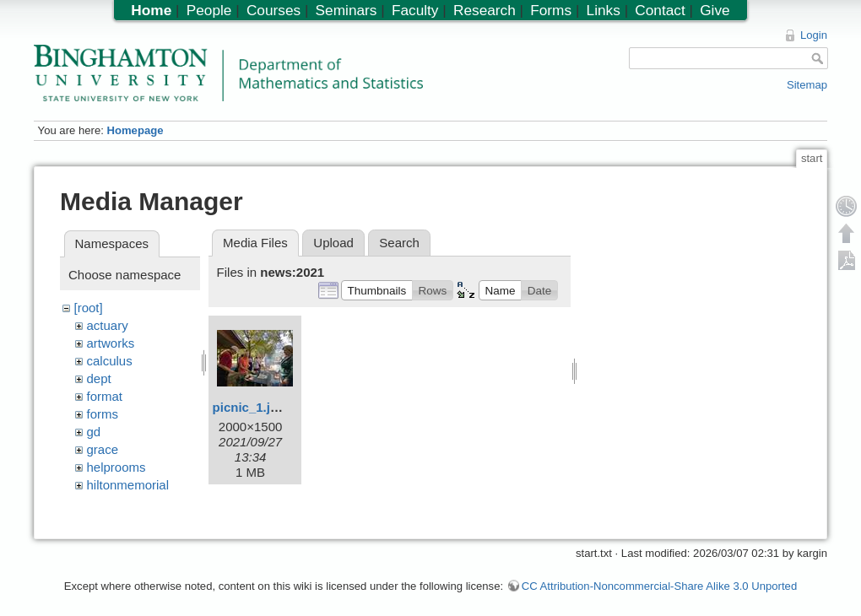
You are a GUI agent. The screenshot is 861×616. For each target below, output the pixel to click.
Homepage (135, 130)
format (105, 396)
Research (485, 10)
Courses (273, 10)
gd (94, 432)
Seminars (347, 10)
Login (814, 35)
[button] (377, 290)
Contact (660, 10)
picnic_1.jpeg (253, 407)
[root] (89, 308)
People (209, 10)
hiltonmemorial (128, 485)
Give (715, 10)
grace (103, 449)
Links (604, 10)
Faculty (415, 10)
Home (151, 10)
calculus (110, 361)
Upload (333, 243)
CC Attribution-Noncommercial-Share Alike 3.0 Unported (659, 578)
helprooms (116, 467)
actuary (108, 325)
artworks (111, 343)
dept (99, 378)
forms (103, 414)
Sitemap (807, 85)
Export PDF (847, 260)
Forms (551, 10)
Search (399, 243)
